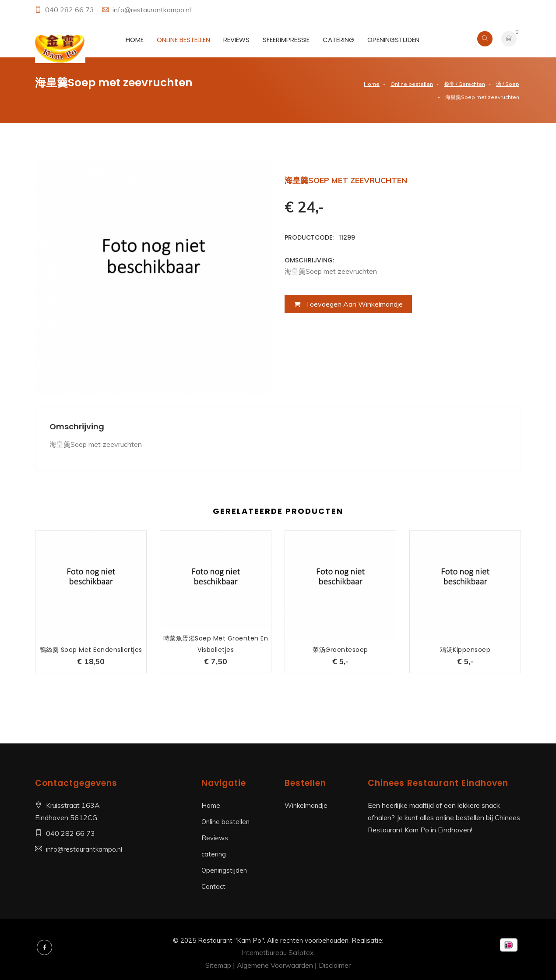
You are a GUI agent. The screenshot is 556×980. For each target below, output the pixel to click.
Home (135, 40)
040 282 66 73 (70, 10)
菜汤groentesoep (340, 650)
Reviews (236, 40)
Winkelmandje (306, 805)
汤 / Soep (508, 84)
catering (338, 40)
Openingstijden (393, 40)
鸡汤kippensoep (465, 650)
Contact (213, 886)
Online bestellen (183, 40)
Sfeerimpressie (286, 40)
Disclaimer (335, 965)
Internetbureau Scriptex (278, 953)
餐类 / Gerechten (465, 84)
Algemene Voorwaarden (275, 965)
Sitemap (218, 965)
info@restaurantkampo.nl (152, 10)
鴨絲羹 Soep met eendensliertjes (91, 650)
